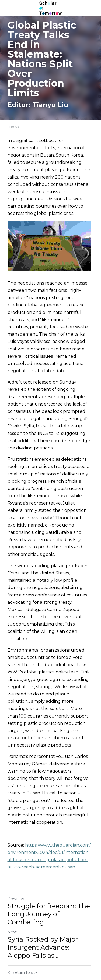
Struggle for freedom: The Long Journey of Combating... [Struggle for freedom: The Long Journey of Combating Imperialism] (49, 889)
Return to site (23, 947)
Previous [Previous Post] (16, 874)
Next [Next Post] (12, 907)
